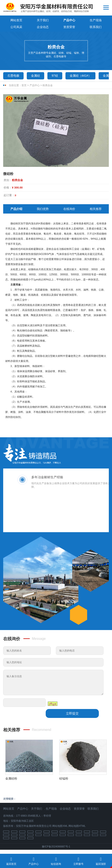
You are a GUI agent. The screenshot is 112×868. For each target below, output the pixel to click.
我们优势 (43, 209)
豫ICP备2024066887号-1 (56, 847)
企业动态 (43, 27)
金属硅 (35, 76)
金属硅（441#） (80, 76)
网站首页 (16, 20)
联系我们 (96, 27)
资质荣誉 (69, 27)
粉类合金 (48, 85)
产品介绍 (16, 209)
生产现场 (96, 20)
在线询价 (69, 209)
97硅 (55, 76)
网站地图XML (60, 826)
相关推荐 (96, 209)
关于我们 (43, 20)
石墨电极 (13, 76)
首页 (24, 85)
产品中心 (69, 20)
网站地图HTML (77, 826)
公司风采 (16, 27)
